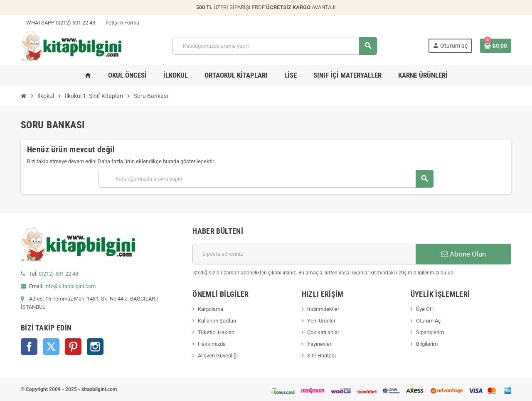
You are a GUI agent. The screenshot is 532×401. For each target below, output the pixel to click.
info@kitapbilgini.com (70, 286)
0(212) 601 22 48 (58, 274)
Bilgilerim (427, 344)
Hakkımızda (212, 344)
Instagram (95, 347)
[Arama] (275, 46)
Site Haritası (321, 356)
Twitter (51, 347)
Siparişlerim (430, 332)
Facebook (29, 347)
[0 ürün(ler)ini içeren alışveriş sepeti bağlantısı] (496, 46)
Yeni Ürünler (321, 321)
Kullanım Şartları (217, 321)
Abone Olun (463, 254)
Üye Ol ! (425, 309)
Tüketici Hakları (216, 332)
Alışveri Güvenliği (218, 356)
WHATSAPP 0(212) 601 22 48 (58, 23)
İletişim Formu (120, 23)
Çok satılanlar (323, 332)
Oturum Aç (429, 321)
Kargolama (211, 309)
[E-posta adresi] (304, 254)
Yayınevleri (320, 344)
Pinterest (73, 347)
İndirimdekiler (323, 309)
